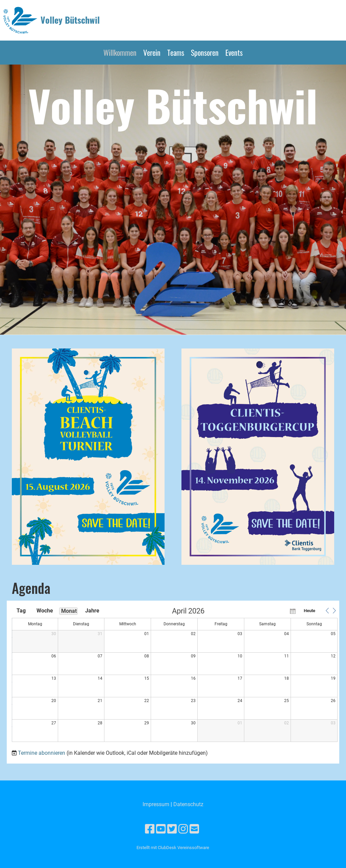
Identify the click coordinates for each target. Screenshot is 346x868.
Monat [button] (69, 611)
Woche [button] (45, 611)
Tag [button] (21, 611)
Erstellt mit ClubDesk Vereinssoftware (173, 848)
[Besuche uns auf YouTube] (161, 829)
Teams (176, 52)
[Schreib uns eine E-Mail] (194, 829)
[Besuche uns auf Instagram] (183, 829)
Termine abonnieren (42, 753)
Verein (152, 52)
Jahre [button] (92, 611)
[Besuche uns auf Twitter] (172, 829)
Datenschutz (188, 804)
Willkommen (120, 52)
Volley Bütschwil (70, 20)
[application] (175, 675)
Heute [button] (310, 611)
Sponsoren (205, 52)
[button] (327, 611)
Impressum (156, 804)
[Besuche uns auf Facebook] (150, 829)
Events (234, 52)
